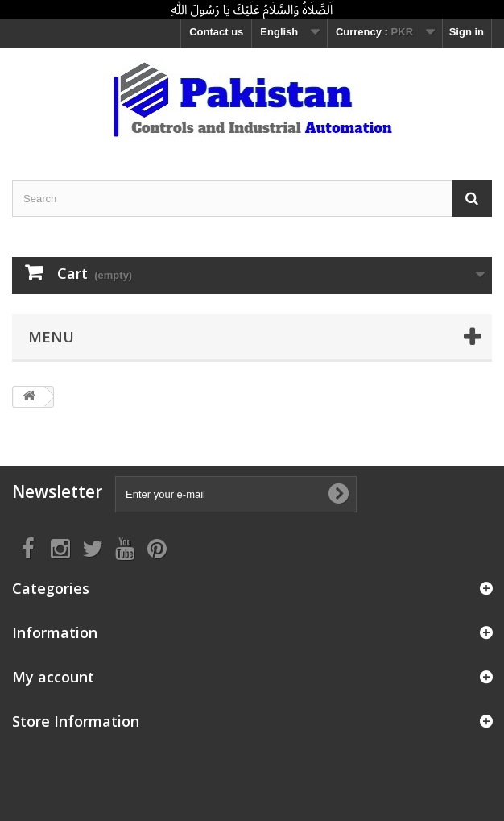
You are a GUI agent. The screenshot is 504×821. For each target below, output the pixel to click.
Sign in (467, 32)
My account (53, 677)
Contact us (216, 32)
